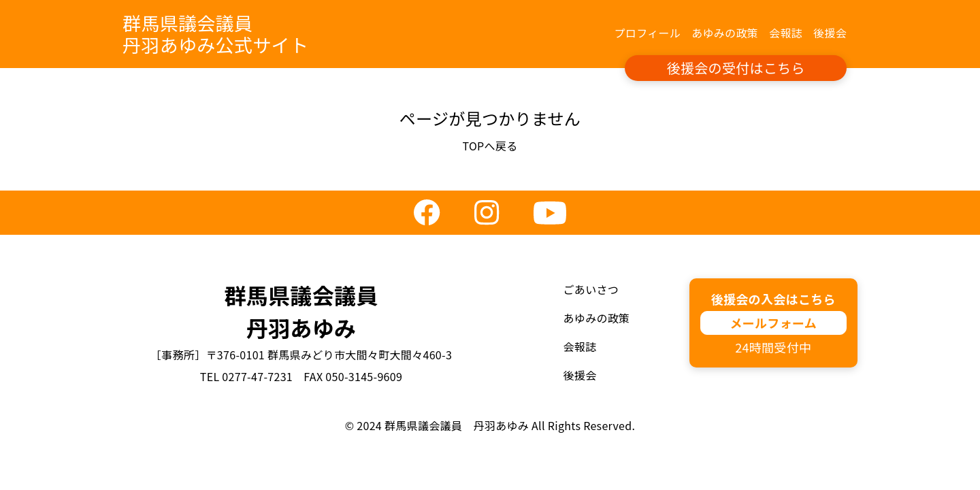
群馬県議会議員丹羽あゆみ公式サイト (215, 34)
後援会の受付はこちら (736, 68)
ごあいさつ (591, 289)
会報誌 (786, 33)
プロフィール (648, 33)
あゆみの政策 (725, 33)
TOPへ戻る (490, 146)
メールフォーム (773, 323)
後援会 (830, 33)
